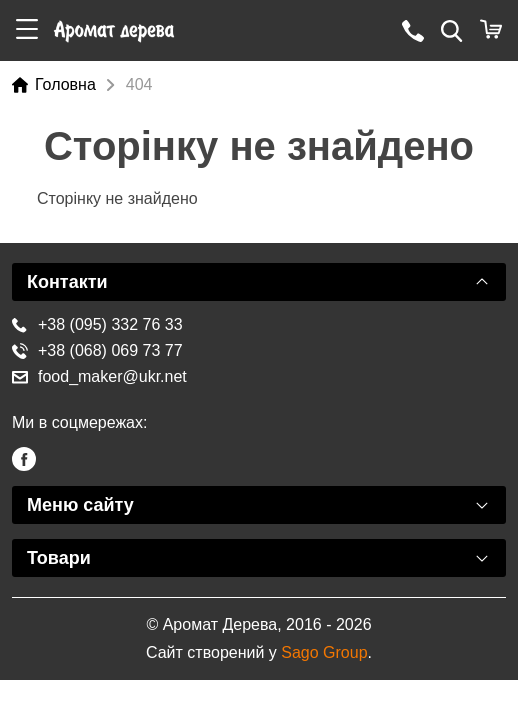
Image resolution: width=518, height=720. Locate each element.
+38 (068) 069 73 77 (97, 350)
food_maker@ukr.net (99, 376)
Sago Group (324, 652)
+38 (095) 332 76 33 (97, 324)
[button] (27, 30)
